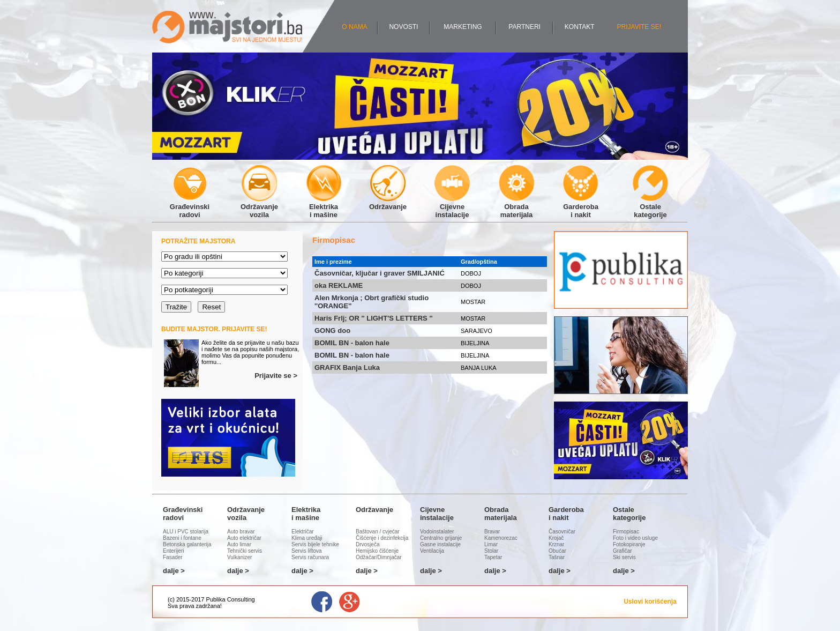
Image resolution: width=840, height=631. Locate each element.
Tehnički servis (245, 551)
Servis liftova (307, 551)
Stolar (491, 551)
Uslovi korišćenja (650, 602)
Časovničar (562, 532)
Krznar (556, 544)
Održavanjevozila (259, 207)
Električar (303, 532)
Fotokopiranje (629, 544)
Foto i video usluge (635, 538)
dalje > (174, 571)
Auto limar (239, 544)
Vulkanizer (239, 557)
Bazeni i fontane (182, 538)
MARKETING (463, 27)
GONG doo (332, 331)
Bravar (492, 532)
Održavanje (388, 203)
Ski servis (624, 557)
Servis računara (310, 557)
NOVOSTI (403, 27)
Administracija (241, 606)
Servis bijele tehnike (315, 544)
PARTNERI (524, 27)
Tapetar (493, 557)
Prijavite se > (276, 376)
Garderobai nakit (581, 207)
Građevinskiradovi (190, 207)
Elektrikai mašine (324, 207)
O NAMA (354, 27)
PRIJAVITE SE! (639, 27)
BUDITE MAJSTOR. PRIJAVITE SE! (214, 329)
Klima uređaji (307, 538)
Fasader (173, 557)
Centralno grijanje (441, 538)
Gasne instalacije (440, 544)
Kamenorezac (501, 538)
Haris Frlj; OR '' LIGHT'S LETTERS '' (374, 318)
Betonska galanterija (187, 544)
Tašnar (557, 557)
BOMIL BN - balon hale (352, 343)
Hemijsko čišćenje (377, 551)
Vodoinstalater (437, 532)
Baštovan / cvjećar (378, 532)
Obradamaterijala (516, 207)
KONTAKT (580, 27)
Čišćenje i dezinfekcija (382, 538)
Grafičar (622, 551)
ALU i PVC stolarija (186, 532)
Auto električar (244, 538)
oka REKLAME (339, 285)
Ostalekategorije (650, 207)
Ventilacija (432, 551)
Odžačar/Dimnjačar (379, 557)
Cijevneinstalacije (452, 207)
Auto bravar (241, 532)
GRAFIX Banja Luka (347, 368)
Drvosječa (367, 544)
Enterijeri (173, 551)
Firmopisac (626, 532)
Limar (491, 544)
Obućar (557, 551)
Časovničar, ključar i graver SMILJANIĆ (380, 273)
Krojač (556, 538)
